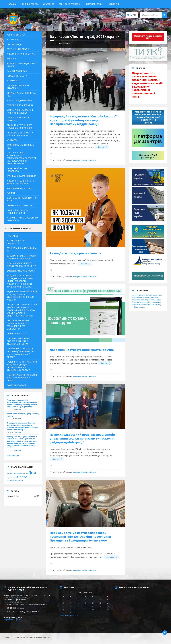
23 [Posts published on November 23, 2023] (85, 609)
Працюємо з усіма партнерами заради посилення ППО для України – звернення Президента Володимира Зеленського (80, 537)
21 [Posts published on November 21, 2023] (71, 609)
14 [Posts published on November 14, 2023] (71, 606)
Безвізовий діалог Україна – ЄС (22, 250)
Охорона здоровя (16, 385)
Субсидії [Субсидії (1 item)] (9, 480)
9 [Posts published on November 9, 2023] (85, 603)
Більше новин (13, 456)
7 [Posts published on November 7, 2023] (71, 603)
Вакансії (11, 59)
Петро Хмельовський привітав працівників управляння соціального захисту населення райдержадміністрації (83, 438)
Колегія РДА (13, 80)
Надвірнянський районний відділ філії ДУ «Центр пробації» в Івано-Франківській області (22, 366)
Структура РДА (14, 44)
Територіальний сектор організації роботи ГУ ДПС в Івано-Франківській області (21, 353)
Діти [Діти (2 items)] (32, 472)
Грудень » (74, 615)
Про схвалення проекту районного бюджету (20, 134)
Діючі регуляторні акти (20, 205)
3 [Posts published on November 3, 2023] (93, 600)
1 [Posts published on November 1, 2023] (78, 600)
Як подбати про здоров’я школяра (75, 253)
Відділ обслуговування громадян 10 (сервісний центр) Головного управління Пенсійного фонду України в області (20, 281)
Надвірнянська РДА (67, 43)
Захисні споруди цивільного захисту (23, 65)
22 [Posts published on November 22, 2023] (78, 609)
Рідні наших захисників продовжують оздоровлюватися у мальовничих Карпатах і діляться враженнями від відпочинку (23, 403)
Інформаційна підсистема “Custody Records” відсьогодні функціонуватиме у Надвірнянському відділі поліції (83, 120)
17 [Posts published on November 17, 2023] (93, 606)
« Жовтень (64, 615)
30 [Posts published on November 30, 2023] (85, 613)
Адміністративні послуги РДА (21, 146)
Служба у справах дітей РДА (21, 176)
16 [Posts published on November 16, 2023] (85, 606)
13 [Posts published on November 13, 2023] (63, 606)
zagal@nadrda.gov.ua (13, 620)
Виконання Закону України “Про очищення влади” (21, 257)
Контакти (114, 4)
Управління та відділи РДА (21, 54)
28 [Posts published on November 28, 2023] (71, 613)
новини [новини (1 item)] (21, 480)
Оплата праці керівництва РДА (21, 94)
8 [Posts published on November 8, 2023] (78, 603)
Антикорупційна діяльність (16, 242)
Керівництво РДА (30, 4)
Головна (12, 4)
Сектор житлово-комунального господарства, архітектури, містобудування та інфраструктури (22, 158)
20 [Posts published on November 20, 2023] (63, 609)
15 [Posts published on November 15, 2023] (78, 606)
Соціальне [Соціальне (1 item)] (31, 478)
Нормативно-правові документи (18, 119)
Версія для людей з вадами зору (148, 37)
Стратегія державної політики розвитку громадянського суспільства (18, 325)
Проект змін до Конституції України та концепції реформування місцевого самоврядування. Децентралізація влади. (22, 310)
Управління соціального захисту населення (20, 182)
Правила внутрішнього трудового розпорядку (20, 126)
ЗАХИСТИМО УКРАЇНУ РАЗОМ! (21, 271)
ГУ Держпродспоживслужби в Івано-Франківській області (22, 378)
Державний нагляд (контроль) (17, 170)
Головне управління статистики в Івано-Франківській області (19, 341)
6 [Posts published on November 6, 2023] (63, 603)
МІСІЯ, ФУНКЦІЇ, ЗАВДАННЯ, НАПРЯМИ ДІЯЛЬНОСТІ (20, 111)
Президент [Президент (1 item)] (13, 478)
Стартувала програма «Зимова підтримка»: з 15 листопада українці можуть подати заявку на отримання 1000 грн (22, 426)
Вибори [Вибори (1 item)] (17, 473)
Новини (93, 160)
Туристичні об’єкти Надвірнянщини (18, 212)
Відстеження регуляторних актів (22, 199)
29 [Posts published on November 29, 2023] (78, 613)
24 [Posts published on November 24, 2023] (93, 609)
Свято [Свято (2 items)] (22, 477)
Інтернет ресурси (95, 4)
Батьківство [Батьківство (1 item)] (10, 473)
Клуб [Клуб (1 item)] (8, 478)
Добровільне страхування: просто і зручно (82, 350)
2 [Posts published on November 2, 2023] (85, 600)
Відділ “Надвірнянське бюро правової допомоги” (21, 265)
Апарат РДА (49, 4)
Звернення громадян (70, 4)
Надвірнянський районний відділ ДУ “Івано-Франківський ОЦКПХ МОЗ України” (22, 296)
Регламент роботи (17, 76)
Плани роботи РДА (17, 71)
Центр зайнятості (17, 334)
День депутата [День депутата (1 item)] (24, 473)
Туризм (11, 193)
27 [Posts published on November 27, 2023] (63, 613)
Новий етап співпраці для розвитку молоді (23, 415)
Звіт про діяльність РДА (20, 105)
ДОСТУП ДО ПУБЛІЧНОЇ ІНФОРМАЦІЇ (18, 87)
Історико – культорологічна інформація (22, 219)
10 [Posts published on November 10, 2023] (93, 603)
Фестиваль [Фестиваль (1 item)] (15, 480)
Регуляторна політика (19, 188)
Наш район (13, 236)
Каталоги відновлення (19, 100)
